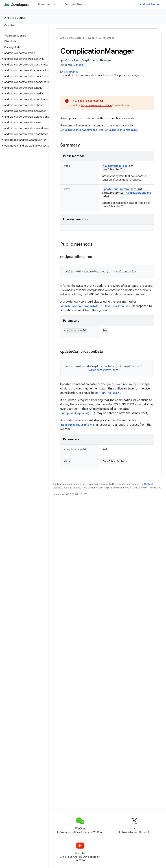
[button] (24, 53)
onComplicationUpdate (121, 130)
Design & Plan (73, 4)
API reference (15, 18)
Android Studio (149, 4)
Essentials (44, 4)
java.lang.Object (70, 72)
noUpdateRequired (115, 166)
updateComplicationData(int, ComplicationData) (96, 306)
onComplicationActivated (79, 130)
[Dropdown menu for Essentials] (56, 4)
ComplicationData (139, 193)
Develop (90, 38)
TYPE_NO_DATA (110, 393)
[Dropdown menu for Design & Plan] (87, 4)
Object (78, 65)
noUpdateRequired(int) (79, 413)
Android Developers (71, 38)
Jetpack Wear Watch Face (96, 105)
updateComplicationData (120, 189)
